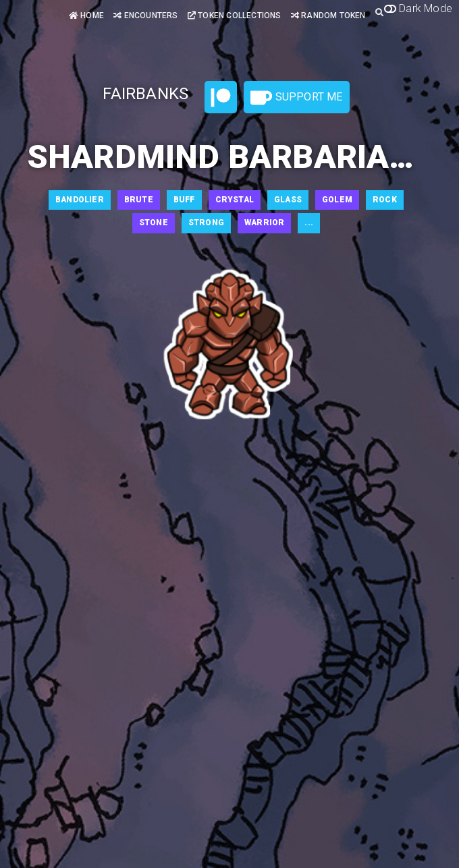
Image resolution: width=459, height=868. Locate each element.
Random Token (328, 16)
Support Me (296, 98)
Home (86, 16)
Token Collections (235, 16)
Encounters (145, 16)
